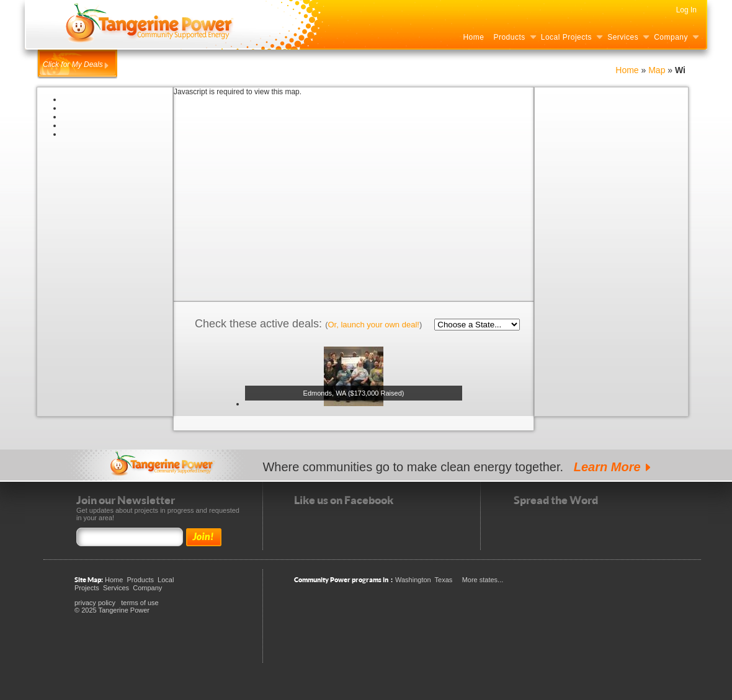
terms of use (140, 603)
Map (658, 70)
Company (671, 37)
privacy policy (95, 603)
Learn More (607, 467)
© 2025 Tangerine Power (112, 610)
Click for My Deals (73, 64)
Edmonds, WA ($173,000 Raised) (354, 393)
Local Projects (566, 37)
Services (623, 37)
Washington (413, 580)
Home (473, 37)
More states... (483, 580)
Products (509, 37)
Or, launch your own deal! (373, 325)
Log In (686, 10)
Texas (444, 580)
